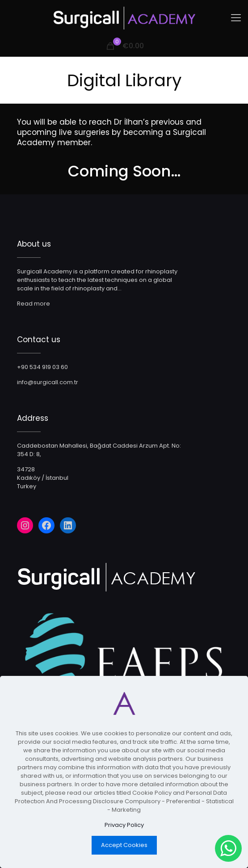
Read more (34, 304)
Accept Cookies (124, 845)
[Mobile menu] (236, 18)
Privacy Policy (124, 825)
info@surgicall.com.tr (48, 382)
